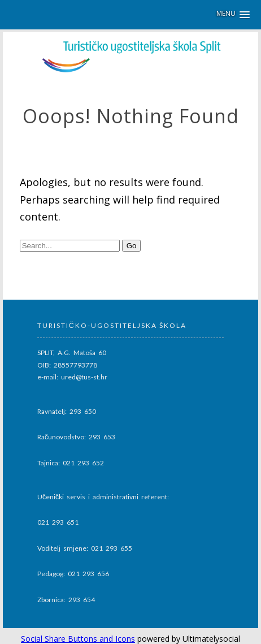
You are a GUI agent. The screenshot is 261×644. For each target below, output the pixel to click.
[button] (233, 14)
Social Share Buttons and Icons (78, 639)
